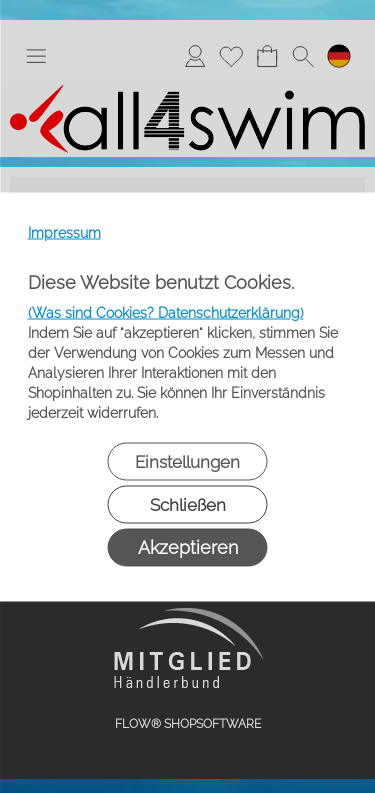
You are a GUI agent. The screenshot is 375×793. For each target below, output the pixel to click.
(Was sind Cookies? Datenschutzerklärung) (166, 312)
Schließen (188, 504)
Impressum (64, 232)
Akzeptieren (188, 546)
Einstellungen (187, 461)
